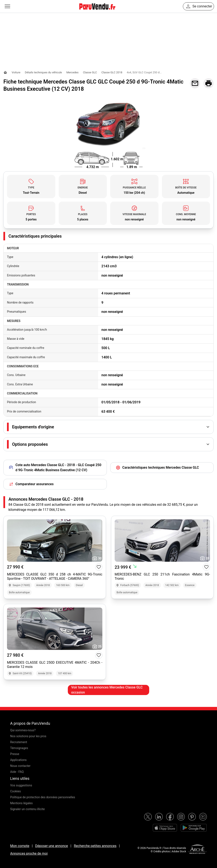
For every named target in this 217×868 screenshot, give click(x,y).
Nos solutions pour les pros (28, 736)
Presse (15, 754)
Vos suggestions (21, 785)
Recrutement (19, 742)
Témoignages (19, 748)
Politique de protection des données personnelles (43, 797)
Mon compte (20, 846)
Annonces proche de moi (29, 853)
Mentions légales (21, 803)
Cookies (15, 791)
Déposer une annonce (52, 846)
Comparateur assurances (31, 484)
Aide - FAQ (17, 772)
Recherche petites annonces (95, 846)
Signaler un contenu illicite (27, 809)
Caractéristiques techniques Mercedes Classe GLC (157, 468)
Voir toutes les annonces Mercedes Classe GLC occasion (107, 690)
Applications (18, 760)
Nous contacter (20, 766)
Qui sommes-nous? (23, 730)
